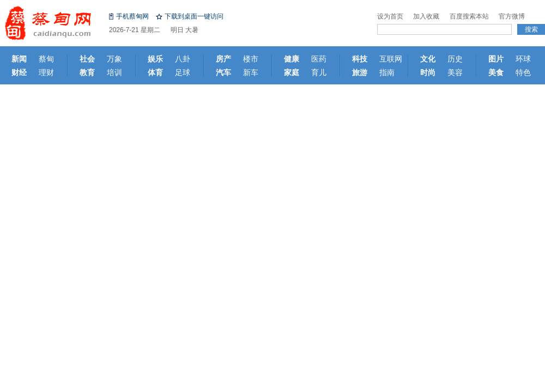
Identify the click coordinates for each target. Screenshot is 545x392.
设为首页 (390, 16)
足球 (183, 72)
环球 (523, 59)
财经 (19, 72)
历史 (455, 59)
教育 (87, 72)
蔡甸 (46, 59)
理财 (46, 72)
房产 (223, 59)
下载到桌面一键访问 (194, 16)
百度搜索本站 (469, 16)
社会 (87, 59)
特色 (523, 72)
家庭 (292, 72)
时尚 (428, 72)
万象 (114, 59)
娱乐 (155, 59)
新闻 (19, 59)
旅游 (360, 72)
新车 (251, 72)
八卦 (183, 59)
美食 (496, 72)
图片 (496, 59)
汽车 (223, 72)
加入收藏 (426, 16)
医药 (319, 59)
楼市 (251, 59)
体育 (155, 72)
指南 (387, 72)
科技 (360, 59)
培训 (114, 72)
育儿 (319, 72)
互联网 (391, 59)
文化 (428, 59)
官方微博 (512, 16)
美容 (455, 72)
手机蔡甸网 (132, 16)
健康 (292, 59)
